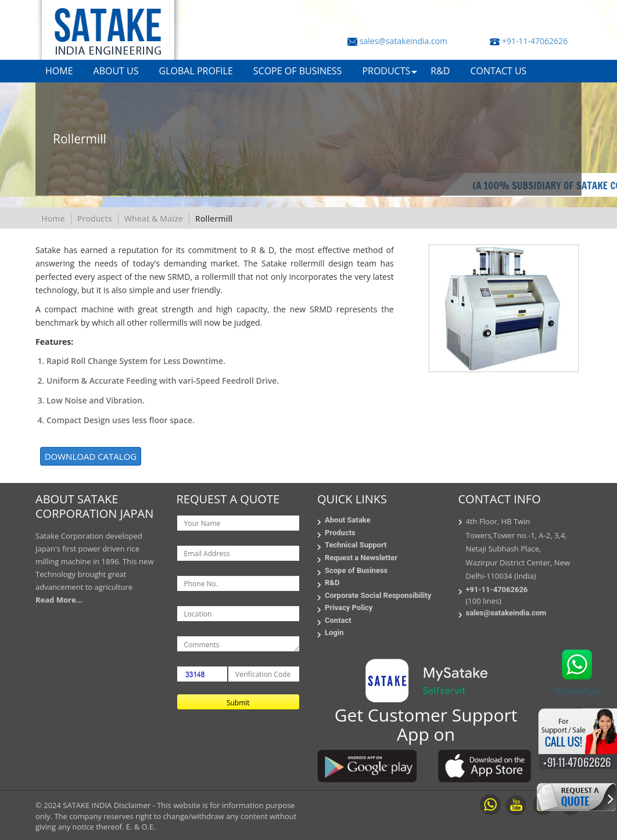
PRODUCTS (386, 71)
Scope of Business (356, 570)
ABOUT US (116, 71)
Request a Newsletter (361, 558)
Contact (338, 620)
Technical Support (356, 545)
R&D (440, 71)
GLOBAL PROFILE (196, 71)
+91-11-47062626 (535, 41)
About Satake (347, 520)
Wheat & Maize (154, 219)
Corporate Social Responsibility (378, 595)
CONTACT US (498, 71)
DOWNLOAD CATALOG (91, 456)
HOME (59, 71)
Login (334, 632)
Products (95, 219)
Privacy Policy (349, 608)
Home (53, 219)
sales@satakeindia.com (403, 41)
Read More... (59, 600)
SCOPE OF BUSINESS (298, 71)
